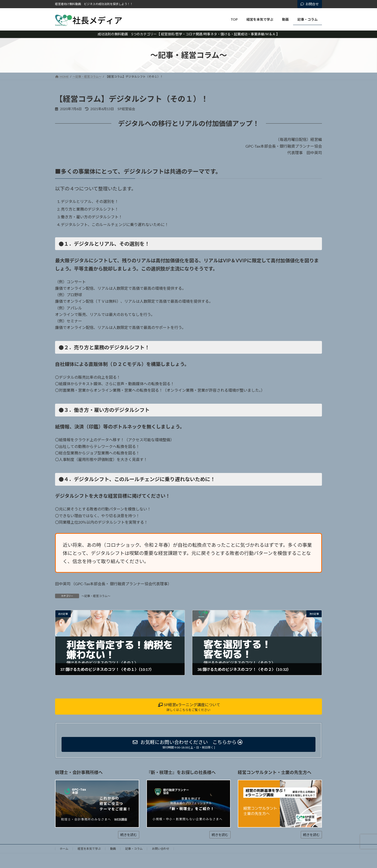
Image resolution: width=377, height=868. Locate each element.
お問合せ (310, 4)
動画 (113, 849)
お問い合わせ (161, 849)
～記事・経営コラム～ (96, 596)
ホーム (64, 849)
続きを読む (129, 835)
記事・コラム (134, 849)
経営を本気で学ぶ (89, 849)
